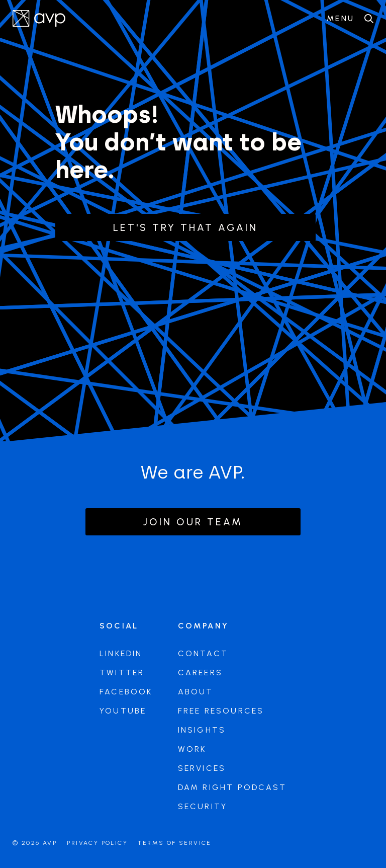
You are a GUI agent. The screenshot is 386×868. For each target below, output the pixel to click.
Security (203, 806)
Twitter (122, 673)
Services (202, 768)
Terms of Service (174, 843)
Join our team (193, 522)
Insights (202, 730)
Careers (200, 673)
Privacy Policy (97, 843)
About (196, 692)
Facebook (126, 692)
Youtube (123, 711)
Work (192, 749)
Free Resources (221, 711)
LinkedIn (121, 653)
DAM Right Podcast (232, 787)
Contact (203, 653)
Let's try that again (185, 227)
